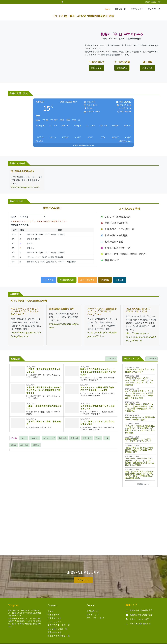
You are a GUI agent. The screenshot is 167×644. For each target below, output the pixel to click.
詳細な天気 (39, 141)
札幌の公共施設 (54, 629)
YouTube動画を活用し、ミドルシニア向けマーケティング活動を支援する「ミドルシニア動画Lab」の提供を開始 (139, 393)
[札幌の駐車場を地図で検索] (139, 613)
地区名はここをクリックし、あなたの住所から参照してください (35, 221)
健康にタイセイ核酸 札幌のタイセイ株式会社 (43, 411)
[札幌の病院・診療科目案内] (139, 609)
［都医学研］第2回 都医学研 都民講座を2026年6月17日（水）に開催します (139, 448)
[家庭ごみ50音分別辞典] (113, 227)
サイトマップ (93, 612)
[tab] (14, 436)
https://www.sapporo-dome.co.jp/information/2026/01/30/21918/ (141, 336)
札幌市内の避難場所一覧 (59, 632)
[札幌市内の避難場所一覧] (114, 246)
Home (113, 9)
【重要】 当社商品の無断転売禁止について (44, 405)
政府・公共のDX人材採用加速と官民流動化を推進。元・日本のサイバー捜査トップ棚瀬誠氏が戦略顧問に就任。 (139, 473)
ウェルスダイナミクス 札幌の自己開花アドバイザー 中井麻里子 (97, 393)
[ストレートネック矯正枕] (138, 617)
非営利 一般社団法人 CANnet (40, 426)
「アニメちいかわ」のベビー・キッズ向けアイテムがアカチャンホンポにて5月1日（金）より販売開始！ (139, 380)
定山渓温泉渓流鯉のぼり (24, 171)
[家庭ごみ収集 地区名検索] (114, 223)
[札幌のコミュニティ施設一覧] (116, 232)
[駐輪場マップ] (109, 255)
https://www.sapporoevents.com (26, 187)
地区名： (28, 217)
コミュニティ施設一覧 (57, 626)
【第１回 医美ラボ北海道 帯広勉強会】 (43, 421)
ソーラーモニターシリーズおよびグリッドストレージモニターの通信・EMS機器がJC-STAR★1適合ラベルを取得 (140, 460)
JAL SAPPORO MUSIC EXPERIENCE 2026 (138, 310)
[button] (48, 279)
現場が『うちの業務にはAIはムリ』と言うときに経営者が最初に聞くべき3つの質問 (98, 370)
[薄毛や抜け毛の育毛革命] (138, 622)
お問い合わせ (93, 609)
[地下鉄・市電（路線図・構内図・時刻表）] (122, 250)
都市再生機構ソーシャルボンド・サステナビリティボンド (138, 438)
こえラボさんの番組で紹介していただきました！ (97, 405)
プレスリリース (155, 9)
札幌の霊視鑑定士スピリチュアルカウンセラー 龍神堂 (43, 374)
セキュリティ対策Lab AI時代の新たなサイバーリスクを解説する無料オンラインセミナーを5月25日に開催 (140, 427)
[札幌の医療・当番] (111, 241)
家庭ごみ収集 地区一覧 (59, 622)
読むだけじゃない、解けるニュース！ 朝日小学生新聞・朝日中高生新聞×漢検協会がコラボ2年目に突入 (140, 406)
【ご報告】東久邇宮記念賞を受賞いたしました (43, 369)
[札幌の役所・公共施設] (113, 237)
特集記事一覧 (124, 9)
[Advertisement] (140, 503)
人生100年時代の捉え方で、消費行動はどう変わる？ (140, 369)
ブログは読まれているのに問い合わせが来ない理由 (97, 421)
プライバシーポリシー (97, 616)
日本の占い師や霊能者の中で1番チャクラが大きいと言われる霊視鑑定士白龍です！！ (44, 388)
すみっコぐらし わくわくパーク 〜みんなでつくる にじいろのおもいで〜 (26, 311)
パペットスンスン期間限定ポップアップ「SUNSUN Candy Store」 (102, 311)
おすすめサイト (139, 9)
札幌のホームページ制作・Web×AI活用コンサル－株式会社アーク (97, 377)
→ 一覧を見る (111, 357)
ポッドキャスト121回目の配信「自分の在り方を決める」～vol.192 (97, 387)
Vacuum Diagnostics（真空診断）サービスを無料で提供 (140, 417)
